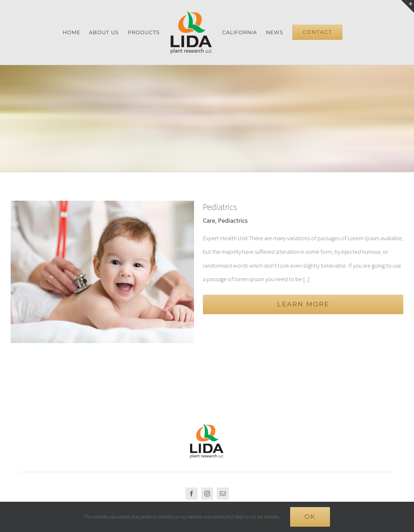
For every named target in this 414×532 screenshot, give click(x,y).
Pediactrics (233, 220)
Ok (310, 517)
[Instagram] (207, 458)
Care (209, 220)
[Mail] (223, 458)
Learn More (303, 304)
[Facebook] (192, 458)
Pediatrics (220, 207)
